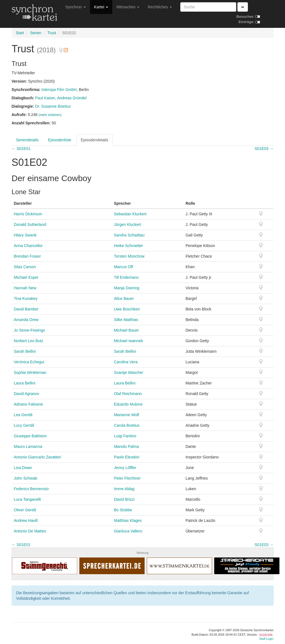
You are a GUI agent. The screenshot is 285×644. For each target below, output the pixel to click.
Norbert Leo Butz (29, 341)
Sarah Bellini (25, 351)
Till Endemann (126, 277)
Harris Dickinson (28, 214)
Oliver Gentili (25, 510)
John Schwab (26, 478)
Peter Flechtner (127, 478)
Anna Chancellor (28, 246)
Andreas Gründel (72, 98)
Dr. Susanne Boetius (53, 106)
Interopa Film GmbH (59, 90)
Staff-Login (266, 639)
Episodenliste (59, 140)
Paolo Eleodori (127, 457)
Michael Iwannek (128, 341)
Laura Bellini (25, 383)
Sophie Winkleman (30, 372)
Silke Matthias (126, 320)
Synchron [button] (76, 7)
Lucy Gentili (24, 425)
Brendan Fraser (27, 256)
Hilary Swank (25, 235)
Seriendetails (27, 140)
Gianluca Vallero (128, 531)
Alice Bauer (124, 298)
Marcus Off (123, 267)
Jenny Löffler (125, 468)
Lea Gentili (23, 415)
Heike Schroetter (128, 246)
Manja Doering (127, 288)
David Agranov (27, 394)
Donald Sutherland (30, 224)
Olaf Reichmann (128, 394)
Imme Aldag (124, 489)
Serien (36, 33)
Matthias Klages (128, 520)
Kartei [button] (101, 7)
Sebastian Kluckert (130, 214)
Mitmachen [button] (128, 7)
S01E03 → (264, 149)
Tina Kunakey (26, 298)
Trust (52, 33)
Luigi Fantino (125, 436)
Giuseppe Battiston (30, 436)
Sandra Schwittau (129, 235)
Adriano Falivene (29, 404)
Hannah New (25, 288)
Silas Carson (25, 267)
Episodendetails (95, 140)
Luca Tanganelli (27, 499)
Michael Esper (26, 277)
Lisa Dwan (23, 468)
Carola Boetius (127, 425)
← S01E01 (21, 149)
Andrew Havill (26, 520)
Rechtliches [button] (160, 7)
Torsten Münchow (129, 256)
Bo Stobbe (123, 510)
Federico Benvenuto (31, 489)
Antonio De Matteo (30, 531)
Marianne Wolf (126, 415)
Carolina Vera (126, 362)
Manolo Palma (126, 446)
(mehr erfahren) (50, 115)
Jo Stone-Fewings (30, 330)
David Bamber (26, 309)
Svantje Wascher (129, 372)
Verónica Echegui (29, 362)
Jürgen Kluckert (127, 224)
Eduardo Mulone (128, 404)
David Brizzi (124, 499)
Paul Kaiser (45, 98)
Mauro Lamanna (28, 446)
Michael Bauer (126, 330)
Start (20, 33)
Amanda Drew (26, 320)
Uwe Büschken (127, 309)
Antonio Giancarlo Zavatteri (38, 457)
